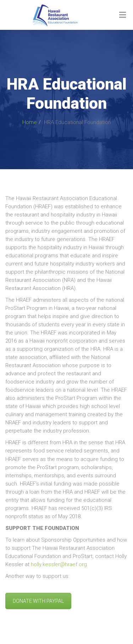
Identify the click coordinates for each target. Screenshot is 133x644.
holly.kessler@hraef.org (59, 564)
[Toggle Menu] (123, 15)
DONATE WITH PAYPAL (38, 601)
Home (30, 122)
